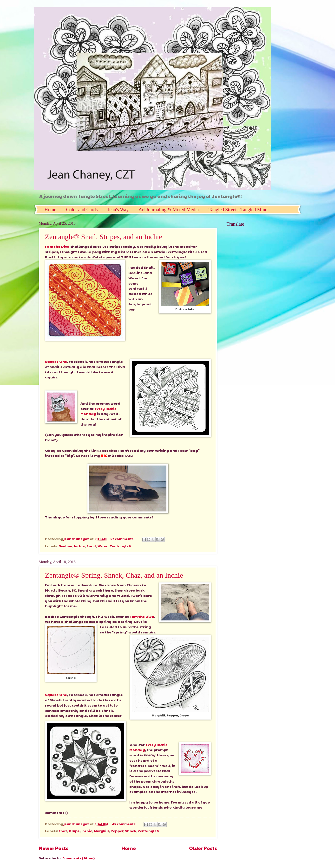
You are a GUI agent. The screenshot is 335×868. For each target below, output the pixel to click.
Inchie (79, 546)
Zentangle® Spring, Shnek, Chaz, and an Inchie (114, 575)
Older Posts (203, 848)
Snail (91, 546)
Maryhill (101, 831)
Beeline (65, 546)
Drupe (74, 831)
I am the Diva (57, 246)
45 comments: (125, 824)
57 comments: (123, 539)
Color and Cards (82, 210)
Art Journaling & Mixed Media (169, 210)
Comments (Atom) (79, 858)
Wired (103, 546)
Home (50, 210)
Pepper (117, 831)
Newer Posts (54, 848)
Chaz (63, 831)
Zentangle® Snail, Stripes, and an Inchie (104, 237)
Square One (56, 361)
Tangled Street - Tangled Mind (238, 210)
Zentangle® (121, 546)
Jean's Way (118, 210)
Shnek (131, 831)
